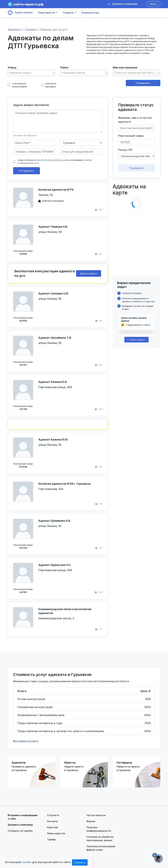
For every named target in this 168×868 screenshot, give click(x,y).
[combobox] (31, 73)
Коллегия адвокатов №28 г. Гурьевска (64, 484)
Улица (12, 67)
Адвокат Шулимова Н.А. (55, 521)
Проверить (136, 168)
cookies (27, 862)
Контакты (52, 821)
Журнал (91, 821)
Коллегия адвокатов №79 (56, 190)
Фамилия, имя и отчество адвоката (135, 120)
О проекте (53, 815)
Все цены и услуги (26, 741)
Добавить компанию (123, 4)
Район (64, 67)
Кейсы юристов (56, 833)
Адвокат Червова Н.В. (53, 227)
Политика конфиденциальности (99, 829)
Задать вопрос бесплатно (31, 105)
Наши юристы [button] (47, 13)
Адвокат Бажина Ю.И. (53, 439)
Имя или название (125, 67)
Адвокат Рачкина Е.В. (53, 382)
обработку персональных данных (53, 160)
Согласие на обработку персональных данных (100, 839)
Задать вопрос (20, 13)
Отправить (27, 171)
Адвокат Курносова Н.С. (55, 565)
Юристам (52, 827)
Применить (143, 83)
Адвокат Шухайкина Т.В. (55, 338)
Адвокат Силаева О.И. (53, 293)
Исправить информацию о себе (23, 817)
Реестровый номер (131, 136)
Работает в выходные (49, 85)
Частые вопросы (96, 815)
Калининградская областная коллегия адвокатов (65, 611)
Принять (80, 862)
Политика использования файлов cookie (101, 848)
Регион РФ (125, 150)
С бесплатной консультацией (17, 85)
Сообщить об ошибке (20, 831)
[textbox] (31, 73)
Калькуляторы (90, 13)
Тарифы (51, 839)
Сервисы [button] (68, 13)
